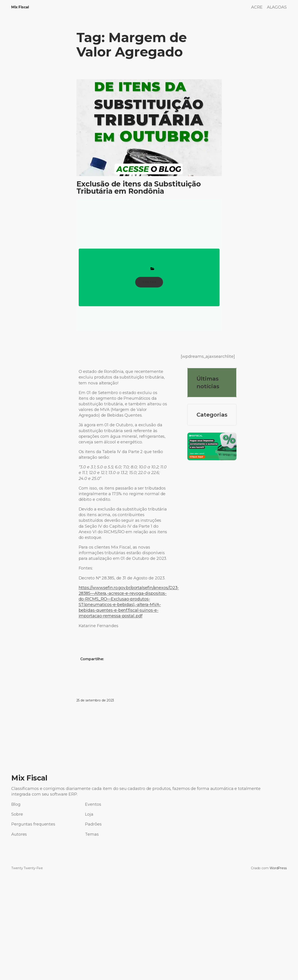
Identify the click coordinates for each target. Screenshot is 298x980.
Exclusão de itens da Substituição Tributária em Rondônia (139, 188)
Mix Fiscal (20, 7)
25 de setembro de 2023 (95, 700)
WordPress (278, 868)
